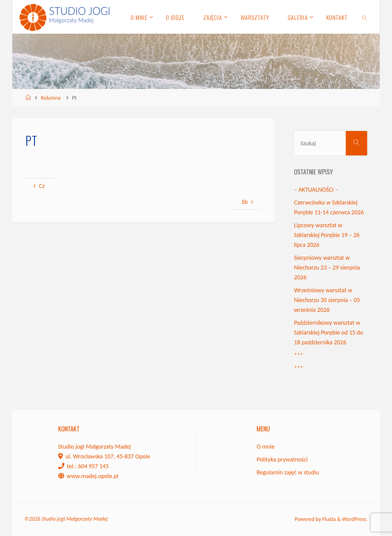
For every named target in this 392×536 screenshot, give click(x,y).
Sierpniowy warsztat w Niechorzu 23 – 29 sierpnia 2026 (327, 267)
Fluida (328, 519)
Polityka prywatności (282, 459)
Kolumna (51, 98)
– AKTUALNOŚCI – (316, 190)
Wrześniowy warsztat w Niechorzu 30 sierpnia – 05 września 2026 (327, 300)
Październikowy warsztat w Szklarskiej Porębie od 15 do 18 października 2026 (329, 332)
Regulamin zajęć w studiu (288, 472)
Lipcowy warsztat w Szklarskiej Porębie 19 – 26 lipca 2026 (327, 235)
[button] (379, 9)
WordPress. (355, 519)
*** (299, 355)
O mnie (266, 446)
